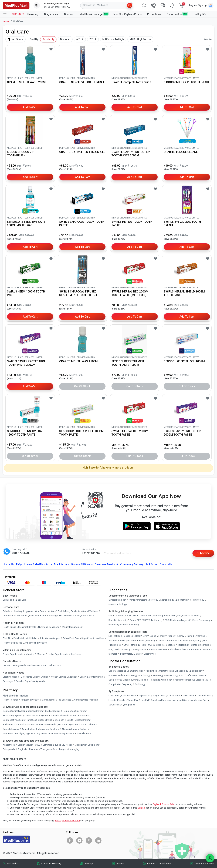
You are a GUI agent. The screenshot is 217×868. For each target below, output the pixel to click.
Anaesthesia (9, 745)
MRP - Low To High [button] (113, 39)
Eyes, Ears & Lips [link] (38, 616)
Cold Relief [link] (32, 638)
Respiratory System (13, 716)
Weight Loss (159, 696)
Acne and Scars (181, 700)
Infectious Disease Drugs (40, 720)
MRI (110, 616)
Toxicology (183, 645)
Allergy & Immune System (74, 729)
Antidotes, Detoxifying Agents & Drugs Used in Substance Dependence (39, 733)
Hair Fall (145, 700)
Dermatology (172, 675)
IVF (208, 680)
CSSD (38, 745)
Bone (141, 640)
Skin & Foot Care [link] (71, 638)
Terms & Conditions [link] (204, 864)
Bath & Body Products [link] (69, 611)
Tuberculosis (115, 645)
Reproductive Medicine (136, 680)
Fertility (162, 636)
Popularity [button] (48, 39)
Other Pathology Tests (135, 645)
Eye (71, 724)
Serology (154, 600)
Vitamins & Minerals (46, 724)
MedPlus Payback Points (128, 14)
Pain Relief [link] (19, 638)
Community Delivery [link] (51, 864)
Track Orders (62, 564)
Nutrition (62, 724)
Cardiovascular (25, 745)
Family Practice (136, 671)
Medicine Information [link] (15, 696)
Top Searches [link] (64, 700)
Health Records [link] (11, 700)
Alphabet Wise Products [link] (86, 700)
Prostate (184, 640)
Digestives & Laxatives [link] (93, 638)
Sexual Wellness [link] (90, 611)
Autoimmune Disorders (200, 649)
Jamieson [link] (76, 654)
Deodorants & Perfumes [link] (15, 616)
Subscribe (203, 553)
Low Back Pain (204, 696)
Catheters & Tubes (52, 745)
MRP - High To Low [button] (140, 39)
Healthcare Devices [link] (12, 643)
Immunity (151, 640)
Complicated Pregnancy (121, 684)
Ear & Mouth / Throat (85, 724)
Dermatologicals (11, 729)
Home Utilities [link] (41, 677)
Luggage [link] (73, 677)
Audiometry (157, 620)
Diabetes (132, 640)
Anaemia (113, 640)
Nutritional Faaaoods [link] (49, 627)
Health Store (13, 14)
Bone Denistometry (118, 620)
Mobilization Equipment (87, 745)
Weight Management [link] (72, 627)
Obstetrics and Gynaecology (174, 671)
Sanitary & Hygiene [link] (24, 611)
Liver (145, 636)
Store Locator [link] (48, 700)
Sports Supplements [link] (13, 654)
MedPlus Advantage (94, 14)
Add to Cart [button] (30, 107)
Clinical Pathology (117, 600)
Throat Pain (133, 700)
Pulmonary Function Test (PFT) (124, 625)
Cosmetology (115, 680)
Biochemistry (183, 600)
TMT (173, 616)
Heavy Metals (140, 649)
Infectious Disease (158, 649)
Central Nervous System (36, 716)
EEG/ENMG (183, 616)
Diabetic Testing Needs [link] (14, 665)
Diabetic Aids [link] (55, 665)
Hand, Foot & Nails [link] (84, 616)
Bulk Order (152, 564)
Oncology (59, 720)
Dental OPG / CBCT (139, 620)
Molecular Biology (118, 604)
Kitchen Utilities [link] (58, 677)
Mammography (161, 616)
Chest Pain (114, 696)
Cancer (161, 640)
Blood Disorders (178, 649)
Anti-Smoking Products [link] (36, 643)
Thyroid (190, 636)
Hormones (83, 716)
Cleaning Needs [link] (11, 677)
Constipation (174, 696)
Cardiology (145, 675)
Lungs (153, 636)
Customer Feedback (106, 564)
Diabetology (196, 671)
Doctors (69, 14)
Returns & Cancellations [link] (159, 864)
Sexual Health (115, 705)
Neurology (158, 675)
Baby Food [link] (8, 600)
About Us (9, 564)
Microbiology (167, 600)
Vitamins (201, 636)
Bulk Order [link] (13, 864)
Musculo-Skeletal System (63, 716)
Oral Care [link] (40, 611)
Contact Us (166, 564)
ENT (183, 675)
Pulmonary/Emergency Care (43, 749)
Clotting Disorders (200, 645)
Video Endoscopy (201, 620)
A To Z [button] (80, 39)
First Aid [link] (7, 638)
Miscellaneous (84, 733)
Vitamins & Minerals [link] (36, 654)
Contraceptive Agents (14, 720)
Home (6, 21)
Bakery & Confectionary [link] (91, 677)
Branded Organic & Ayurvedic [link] (31, 681)
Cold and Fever (129, 696)
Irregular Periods (117, 700)
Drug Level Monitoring (120, 649)
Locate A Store (38, 564)
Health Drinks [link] (9, 627)
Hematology (198, 600)
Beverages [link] (8, 681)
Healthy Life (199, 14)
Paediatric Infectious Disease (189, 680)
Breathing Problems (161, 700)
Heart (138, 636)
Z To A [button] (93, 39)
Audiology (140, 684)
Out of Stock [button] (82, 386)
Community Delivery (132, 564)
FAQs (19, 564)
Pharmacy (33, 14)
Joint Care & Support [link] (50, 638)
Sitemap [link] (89, 864)
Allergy (181, 636)
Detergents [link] (27, 677)
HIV (205, 640)
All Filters (16, 39)
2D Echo (195, 616)
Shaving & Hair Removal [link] (61, 616)
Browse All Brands (82, 564)
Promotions (154, 14)
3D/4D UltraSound (142, 616)
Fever (122, 640)
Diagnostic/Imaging (69, 749)
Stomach (113, 654)
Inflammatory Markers (131, 654)
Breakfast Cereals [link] (27, 627)
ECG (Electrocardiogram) (177, 620)
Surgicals (22, 749)
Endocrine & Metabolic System (18, 724)
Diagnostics (51, 14)
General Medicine (117, 671)
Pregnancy (196, 640)
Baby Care (21, 600)
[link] (16, 5)
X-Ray (128, 616)
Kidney (171, 636)
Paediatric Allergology (161, 680)
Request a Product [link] (30, 700)
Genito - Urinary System (78, 720)
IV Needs (68, 745)
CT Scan (119, 616)
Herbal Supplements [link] (58, 654)
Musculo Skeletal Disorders (162, 645)
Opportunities (177, 14)
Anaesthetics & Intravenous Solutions (41, 729)
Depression (144, 696)
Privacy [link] (120, 864)
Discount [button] (65, 39)
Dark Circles (189, 696)
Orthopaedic (9, 749)
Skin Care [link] (7, 611)
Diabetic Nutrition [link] (37, 665)
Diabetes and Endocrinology (123, 675)
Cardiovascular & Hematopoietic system (65, 711)
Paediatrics (151, 671)
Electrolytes (150, 654)
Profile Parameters (138, 600)
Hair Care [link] (51, 611)
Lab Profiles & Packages (121, 636)
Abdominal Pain (199, 700)
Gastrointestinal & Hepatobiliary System (23, 711)
